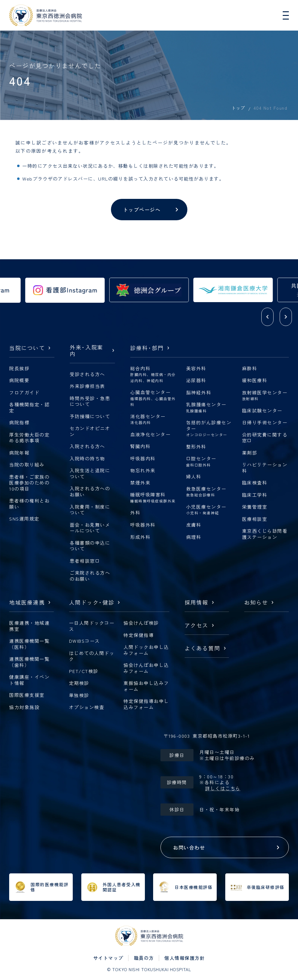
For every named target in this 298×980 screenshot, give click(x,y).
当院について (27, 348)
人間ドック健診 (92, 603)
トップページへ (142, 210)
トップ (238, 108)
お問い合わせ (189, 847)
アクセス (197, 625)
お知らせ (256, 603)
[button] (267, 317)
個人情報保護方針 (185, 958)
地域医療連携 (27, 603)
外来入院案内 (86, 351)
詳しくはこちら (223, 788)
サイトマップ (108, 958)
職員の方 (144, 958)
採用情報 (197, 603)
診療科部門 (147, 348)
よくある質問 (202, 648)
